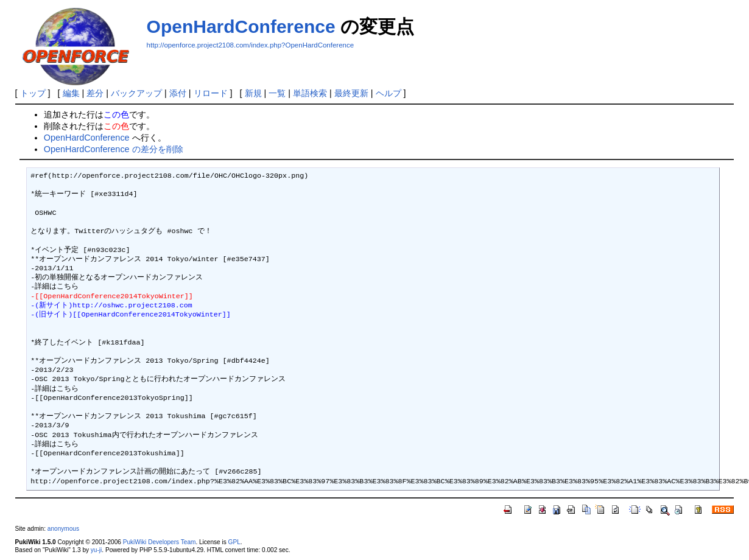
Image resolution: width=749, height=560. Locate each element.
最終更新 (351, 93)
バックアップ (136, 93)
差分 (95, 93)
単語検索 (310, 93)
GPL (234, 542)
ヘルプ (389, 93)
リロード (211, 93)
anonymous (63, 529)
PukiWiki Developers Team (160, 542)
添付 (178, 93)
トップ (33, 93)
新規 (253, 93)
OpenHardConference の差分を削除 (114, 149)
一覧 (277, 93)
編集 (71, 93)
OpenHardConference (241, 26)
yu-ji (96, 550)
